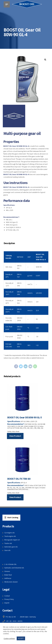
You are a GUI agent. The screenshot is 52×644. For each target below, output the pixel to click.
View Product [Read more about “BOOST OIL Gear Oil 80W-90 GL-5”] (15, 436)
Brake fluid (8, 575)
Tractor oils (8, 544)
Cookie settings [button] (9, 638)
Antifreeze (8, 579)
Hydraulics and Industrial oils (14, 568)
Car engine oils (9, 533)
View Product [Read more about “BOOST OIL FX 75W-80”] (15, 498)
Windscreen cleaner (11, 582)
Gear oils (7, 551)
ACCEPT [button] (21, 638)
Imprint (7, 603)
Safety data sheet (13, 432)
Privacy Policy (9, 600)
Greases (7, 572)
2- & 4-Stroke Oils (11, 565)
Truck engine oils (10, 537)
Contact (7, 596)
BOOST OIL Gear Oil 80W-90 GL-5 (25, 418)
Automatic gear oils (11, 547)
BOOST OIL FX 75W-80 (19, 479)
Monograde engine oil (12, 540)
